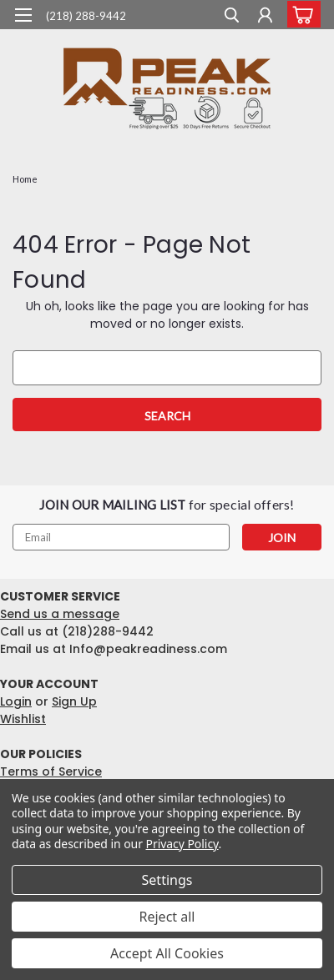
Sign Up (74, 701)
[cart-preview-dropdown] (300, 14)
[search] (232, 17)
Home (25, 179)
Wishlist (23, 719)
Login (16, 701)
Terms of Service (51, 771)
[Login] (265, 17)
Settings (167, 880)
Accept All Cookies (167, 953)
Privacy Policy (182, 844)
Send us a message (60, 614)
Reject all (167, 917)
